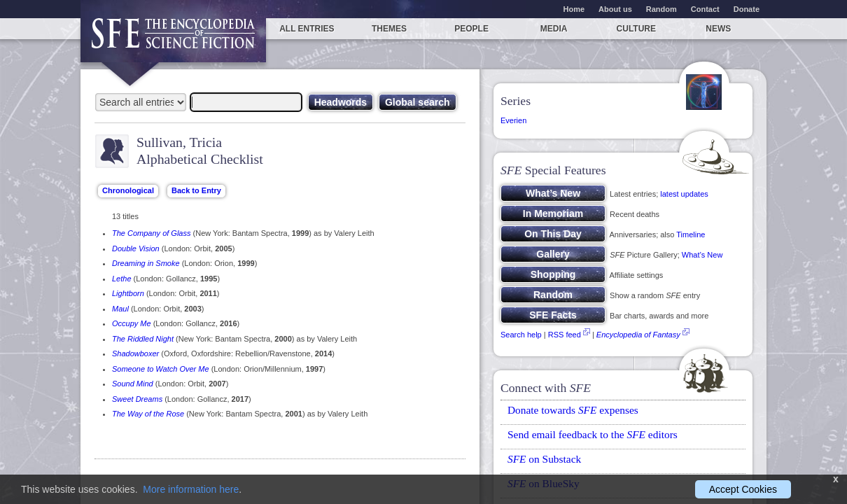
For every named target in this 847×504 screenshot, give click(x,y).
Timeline (691, 234)
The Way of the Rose (148, 414)
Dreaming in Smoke (146, 263)
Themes (389, 29)
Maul (120, 309)
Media (554, 29)
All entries (307, 29)
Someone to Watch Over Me (161, 369)
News (718, 29)
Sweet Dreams (137, 399)
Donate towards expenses (573, 410)
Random (661, 9)
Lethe (122, 279)
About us (615, 9)
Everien (513, 120)
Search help (521, 335)
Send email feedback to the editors (593, 434)
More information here (191, 489)
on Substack (544, 459)
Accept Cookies (743, 489)
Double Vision (136, 248)
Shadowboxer (135, 353)
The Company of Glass (152, 233)
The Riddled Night (143, 339)
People (471, 29)
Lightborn (128, 293)
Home (574, 9)
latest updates (684, 194)
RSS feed (565, 335)
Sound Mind (133, 384)
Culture (636, 29)
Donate (747, 9)
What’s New (702, 255)
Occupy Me (132, 323)
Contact (705, 9)
